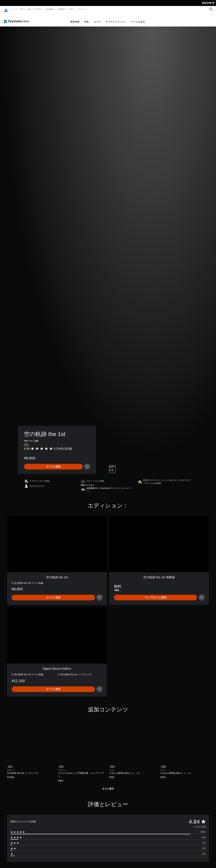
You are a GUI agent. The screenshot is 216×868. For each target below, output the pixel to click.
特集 (87, 19)
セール (97, 19)
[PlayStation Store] (17, 18)
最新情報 (61, 9)
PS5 (22, 9)
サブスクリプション (116, 19)
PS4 (29, 9)
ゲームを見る (138, 19)
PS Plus (39, 9)
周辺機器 (50, 9)
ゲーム (13, 9)
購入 (71, 9)
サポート (81, 9)
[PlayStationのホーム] (6, 9)
